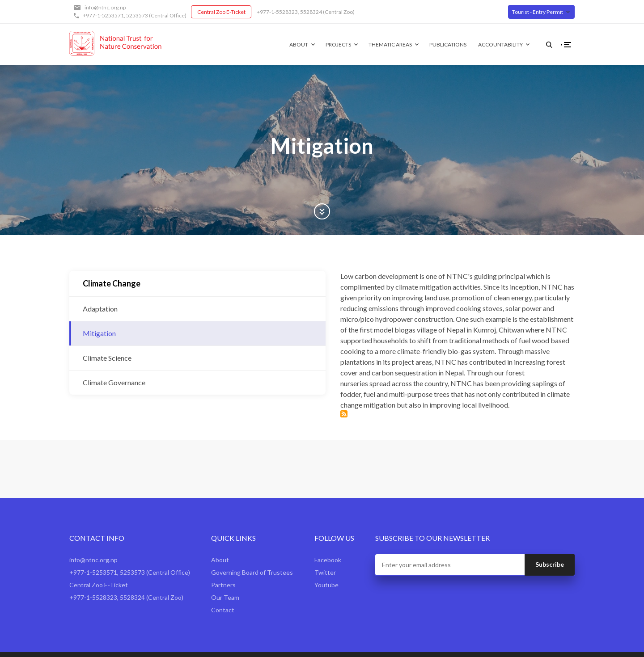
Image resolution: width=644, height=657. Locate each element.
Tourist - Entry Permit (538, 12)
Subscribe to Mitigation (246, 371)
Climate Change (112, 283)
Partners (223, 562)
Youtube (326, 562)
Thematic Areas (376, 44)
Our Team (225, 575)
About (284, 44)
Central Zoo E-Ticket (221, 12)
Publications (434, 44)
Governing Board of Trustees (252, 550)
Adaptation (100, 309)
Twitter (325, 550)
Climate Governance (114, 382)
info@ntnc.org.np (105, 7)
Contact (223, 587)
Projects (324, 44)
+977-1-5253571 (103, 15)
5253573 (137, 15)
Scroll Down (322, 211)
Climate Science (107, 358)
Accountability (486, 44)
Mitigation (99, 333)
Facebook (328, 537)
